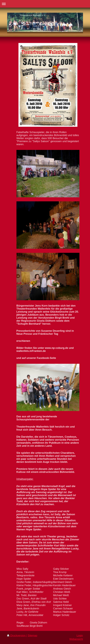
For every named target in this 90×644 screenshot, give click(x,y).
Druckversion (17, 636)
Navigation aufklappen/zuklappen (45, 4)
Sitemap (33, 636)
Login (80, 636)
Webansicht (76, 639)
